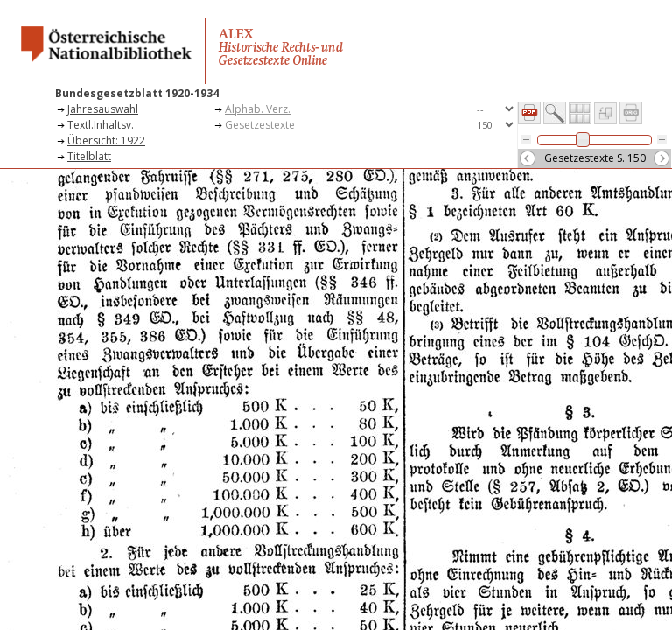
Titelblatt (89, 156)
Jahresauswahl (103, 109)
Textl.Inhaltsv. (101, 125)
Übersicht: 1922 (106, 140)
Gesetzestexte (260, 125)
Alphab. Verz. (258, 109)
